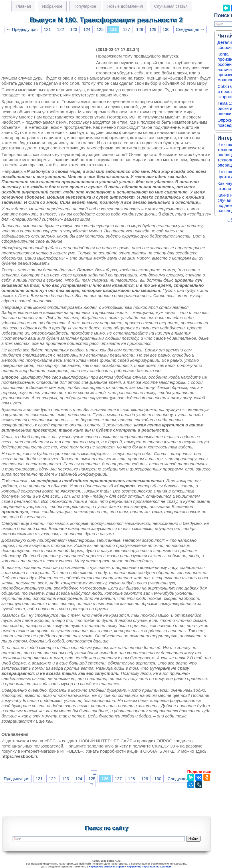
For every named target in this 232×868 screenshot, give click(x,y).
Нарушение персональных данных (149, 867)
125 (100, 29)
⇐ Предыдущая (22, 29)
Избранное (52, 6)
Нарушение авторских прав (106, 867)
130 (166, 29)
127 (126, 29)
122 (60, 29)
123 (74, 29)
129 (153, 29)
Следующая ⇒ (190, 29)
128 (140, 29)
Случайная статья (171, 6)
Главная (23, 6)
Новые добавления (125, 6)
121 (47, 29)
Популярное (85, 6)
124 (87, 29)
